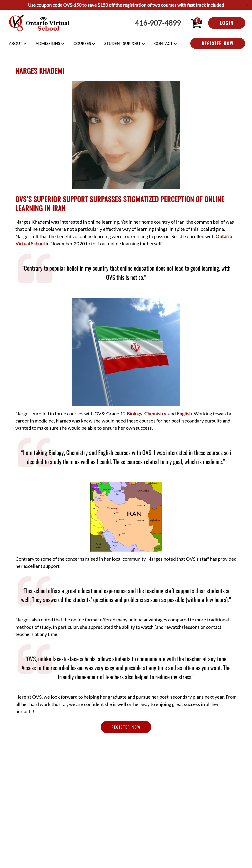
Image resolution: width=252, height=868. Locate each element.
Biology (134, 414)
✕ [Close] (247, 5)
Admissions (48, 43)
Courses (82, 43)
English (184, 414)
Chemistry (155, 414)
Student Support (123, 43)
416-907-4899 (158, 23)
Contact (163, 43)
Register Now (218, 43)
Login (227, 23)
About (16, 43)
